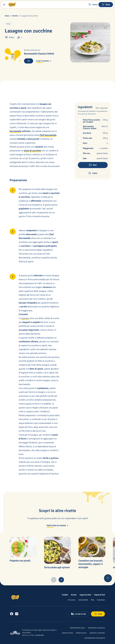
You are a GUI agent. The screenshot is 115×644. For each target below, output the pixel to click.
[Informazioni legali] (77, 628)
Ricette (15, 16)
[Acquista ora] (29, 61)
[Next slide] (61, 580)
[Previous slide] (54, 580)
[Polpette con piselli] (23, 547)
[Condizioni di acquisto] (96, 628)
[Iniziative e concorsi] (97, 633)
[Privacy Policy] (81, 633)
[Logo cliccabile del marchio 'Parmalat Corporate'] (15, 633)
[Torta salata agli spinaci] (58, 550)
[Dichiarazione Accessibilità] (95, 638)
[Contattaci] (101, 600)
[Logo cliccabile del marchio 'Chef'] (12, 5)
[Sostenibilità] (83, 600)
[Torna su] (108, 578)
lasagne (25, 318)
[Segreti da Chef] (85, 595)
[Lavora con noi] (67, 633)
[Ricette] (74, 595)
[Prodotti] (65, 595)
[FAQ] (92, 600)
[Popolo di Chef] (100, 595)
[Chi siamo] (72, 600)
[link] (12, 614)
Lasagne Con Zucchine (29, 16)
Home (7, 16)
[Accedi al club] (78, 614)
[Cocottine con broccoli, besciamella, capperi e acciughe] (92, 547)
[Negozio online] (106, 5)
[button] (93, 5)
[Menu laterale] (4, 5)
